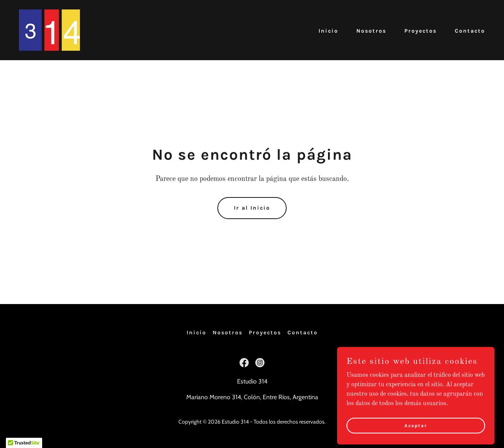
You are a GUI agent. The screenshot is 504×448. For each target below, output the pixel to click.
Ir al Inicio (252, 208)
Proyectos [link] (421, 31)
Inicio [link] (328, 31)
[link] (49, 30)
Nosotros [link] (371, 31)
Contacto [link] (470, 31)
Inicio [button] (196, 333)
